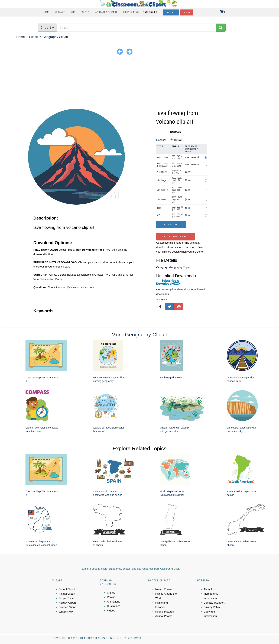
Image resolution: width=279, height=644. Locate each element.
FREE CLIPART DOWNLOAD (163, 165)
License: (161, 140)
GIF (159, 215)
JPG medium (163, 190)
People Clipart (67, 598)
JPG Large (162, 180)
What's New (66, 612)
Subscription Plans (172, 289)
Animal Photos (164, 616)
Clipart (60, 12)
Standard (178, 140)
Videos (111, 611)
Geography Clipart (55, 37)
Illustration (131, 12)
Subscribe (171, 12)
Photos (111, 597)
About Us (209, 589)
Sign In (186, 12)
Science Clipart (68, 607)
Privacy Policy (212, 607)
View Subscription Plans (48, 279)
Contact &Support (214, 603)
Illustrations (114, 606)
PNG (73, 12)
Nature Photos (164, 589)
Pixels (175, 146)
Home (46, 12)
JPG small (162, 200)
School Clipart (67, 589)
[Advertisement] (139, 82)
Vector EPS (162, 172)
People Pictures (165, 612)
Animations (113, 602)
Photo (85, 12)
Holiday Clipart (67, 603)
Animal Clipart (67, 594)
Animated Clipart (106, 12)
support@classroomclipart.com (76, 287)
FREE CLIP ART (163, 157)
